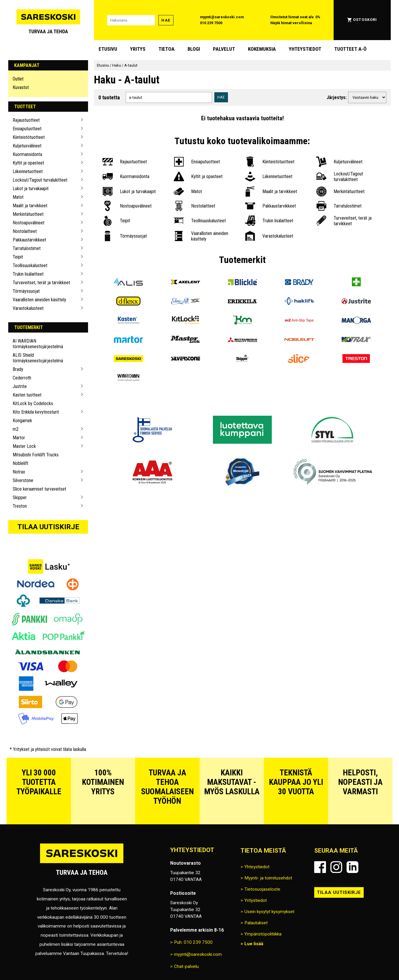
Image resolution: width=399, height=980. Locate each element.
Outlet (18, 79)
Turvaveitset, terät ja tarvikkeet (41, 283)
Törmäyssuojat (26, 291)
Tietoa (167, 49)
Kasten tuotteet (27, 395)
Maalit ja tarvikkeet (30, 206)
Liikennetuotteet (28, 171)
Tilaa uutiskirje (48, 527)
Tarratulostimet (27, 248)
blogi (194, 49)
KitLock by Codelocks (33, 403)
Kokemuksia (262, 49)
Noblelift (20, 463)
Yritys (138, 49)
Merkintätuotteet (28, 214)
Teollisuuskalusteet (30, 265)
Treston (20, 506)
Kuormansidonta (27, 154)
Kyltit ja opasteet (28, 163)
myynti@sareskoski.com (222, 17)
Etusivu (108, 49)
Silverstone (23, 480)
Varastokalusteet (28, 308)
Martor (19, 438)
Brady (18, 369)
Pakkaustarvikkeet (29, 240)
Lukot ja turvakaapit (31, 189)
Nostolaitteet (25, 231)
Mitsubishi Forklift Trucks (36, 455)
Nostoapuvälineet (29, 223)
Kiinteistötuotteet (29, 137)
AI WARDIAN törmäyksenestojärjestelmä (38, 344)
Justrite (20, 386)
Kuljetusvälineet (27, 146)
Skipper (20, 498)
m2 (16, 429)
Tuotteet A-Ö (350, 49)
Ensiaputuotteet (27, 129)
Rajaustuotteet (26, 120)
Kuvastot (21, 87)
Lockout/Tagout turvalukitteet (40, 180)
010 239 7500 (211, 23)
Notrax (19, 472)
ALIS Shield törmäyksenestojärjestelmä (38, 358)
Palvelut (224, 49)
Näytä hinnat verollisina (291, 23)
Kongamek (22, 421)
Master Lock (24, 446)
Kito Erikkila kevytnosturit (36, 412)
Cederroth (22, 378)
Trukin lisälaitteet (28, 274)
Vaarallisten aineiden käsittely (39, 300)
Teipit (18, 257)
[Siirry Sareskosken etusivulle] (48, 20)
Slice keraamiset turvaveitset (39, 489)
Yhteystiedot (305, 49)
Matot (18, 197)
